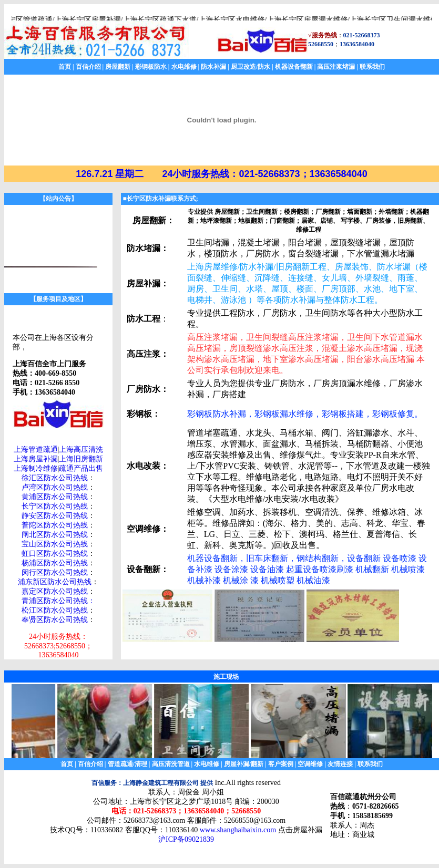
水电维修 (184, 67)
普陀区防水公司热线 (55, 525)
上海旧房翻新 (81, 459)
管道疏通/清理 (127, 764)
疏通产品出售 (81, 468)
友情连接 (340, 764)
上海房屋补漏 (36, 459)
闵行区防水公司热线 (55, 572)
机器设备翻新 (294, 67)
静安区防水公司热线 (55, 516)
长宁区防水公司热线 (55, 506)
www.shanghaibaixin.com (238, 830)
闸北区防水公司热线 (55, 535)
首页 (65, 67)
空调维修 (310, 764)
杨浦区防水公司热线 (55, 563)
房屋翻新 (118, 67)
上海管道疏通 (36, 450)
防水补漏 (213, 67)
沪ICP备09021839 (186, 839)
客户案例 (281, 764)
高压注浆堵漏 (336, 67)
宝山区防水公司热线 (55, 544)
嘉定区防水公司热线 (55, 591)
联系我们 (372, 67)
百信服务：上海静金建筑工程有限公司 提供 (152, 783)
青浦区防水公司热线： (58, 601)
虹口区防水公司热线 (55, 554)
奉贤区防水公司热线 (55, 620)
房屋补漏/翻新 (244, 764)
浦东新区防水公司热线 (55, 582)
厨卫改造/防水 (251, 67)
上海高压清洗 (81, 450)
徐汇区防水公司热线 (55, 478)
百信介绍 (88, 67)
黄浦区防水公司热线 (55, 497)
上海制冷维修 (36, 468)
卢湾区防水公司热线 (55, 487)
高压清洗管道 (171, 764)
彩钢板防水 (151, 67)
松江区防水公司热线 (55, 610)
